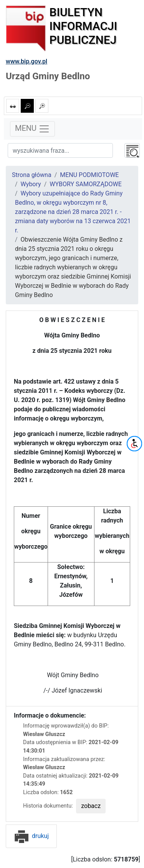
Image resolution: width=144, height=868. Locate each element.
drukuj (31, 836)
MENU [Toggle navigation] (32, 129)
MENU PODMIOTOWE (89, 175)
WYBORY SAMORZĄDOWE (86, 184)
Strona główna (32, 175)
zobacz (91, 806)
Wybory (31, 184)
